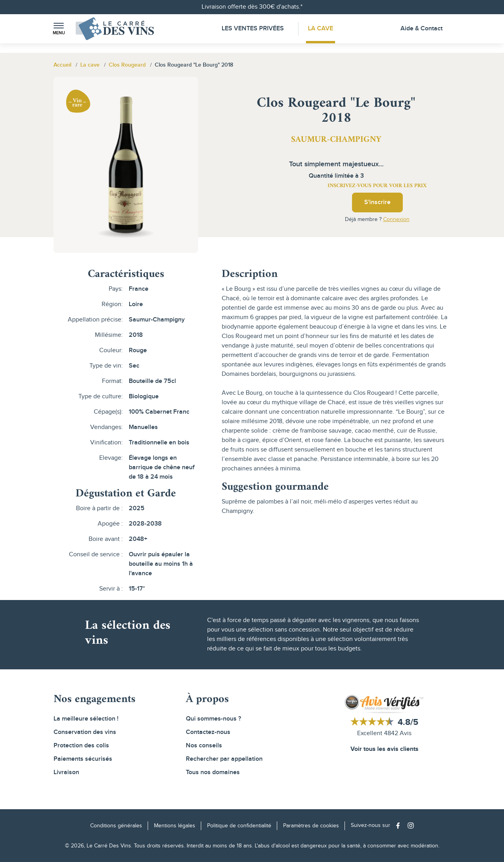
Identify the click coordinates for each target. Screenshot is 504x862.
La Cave (321, 29)
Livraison (66, 772)
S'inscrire (377, 202)
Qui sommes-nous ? (213, 719)
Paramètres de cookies (311, 826)
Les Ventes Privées (252, 29)
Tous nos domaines (213, 772)
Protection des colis (81, 746)
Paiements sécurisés (83, 759)
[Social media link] (400, 826)
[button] (59, 29)
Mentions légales (175, 826)
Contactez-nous (208, 732)
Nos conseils (204, 746)
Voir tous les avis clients (384, 749)
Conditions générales (116, 826)
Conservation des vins (85, 732)
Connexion (396, 219)
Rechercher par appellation (224, 759)
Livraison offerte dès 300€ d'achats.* (252, 7)
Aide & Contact (422, 29)
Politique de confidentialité (239, 826)
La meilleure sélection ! (86, 719)
